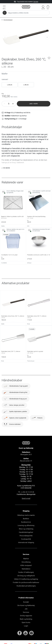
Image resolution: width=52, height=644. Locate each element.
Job (26, 609)
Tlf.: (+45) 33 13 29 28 (26, 492)
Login (26, 626)
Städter (3, 226)
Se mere (36, 2)
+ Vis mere (6, 168)
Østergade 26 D (26, 454)
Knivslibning (26, 562)
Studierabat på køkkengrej (26, 586)
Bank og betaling (26, 619)
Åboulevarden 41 (26, 461)
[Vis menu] (4, 7)
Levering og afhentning (26, 525)
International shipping (26, 542)
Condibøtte (4, 263)
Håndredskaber (8, 20)
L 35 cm (26, 85)
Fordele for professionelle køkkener (26, 582)
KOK (28, 226)
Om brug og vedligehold (26, 576)
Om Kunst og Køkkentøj (26, 605)
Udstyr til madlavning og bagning (26, 579)
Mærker (26, 559)
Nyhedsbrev (26, 569)
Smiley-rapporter (26, 616)
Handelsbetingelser (26, 532)
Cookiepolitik (26, 539)
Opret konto (26, 622)
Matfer (5, 74)
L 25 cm (10, 85)
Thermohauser (31, 361)
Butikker (26, 519)
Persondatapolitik (26, 536)
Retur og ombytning (26, 529)
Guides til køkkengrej (26, 572)
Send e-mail (26, 498)
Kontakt (26, 602)
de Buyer (29, 263)
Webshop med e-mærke (26, 515)
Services (26, 612)
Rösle (28, 324)
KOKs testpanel (26, 565)
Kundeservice (26, 522)
